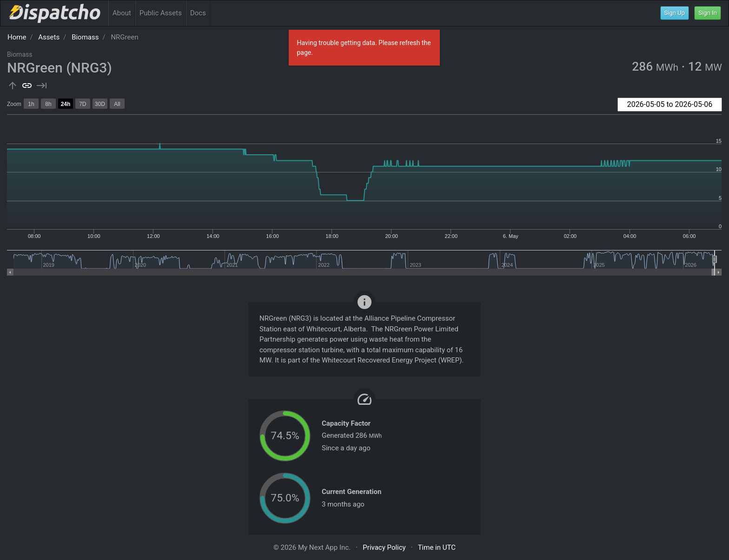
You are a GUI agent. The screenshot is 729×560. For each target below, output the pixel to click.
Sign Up (675, 13)
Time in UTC (437, 547)
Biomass (85, 37)
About (122, 13)
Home (17, 37)
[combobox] (670, 105)
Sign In (708, 13)
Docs (198, 13)
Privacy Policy (384, 547)
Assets (49, 37)
